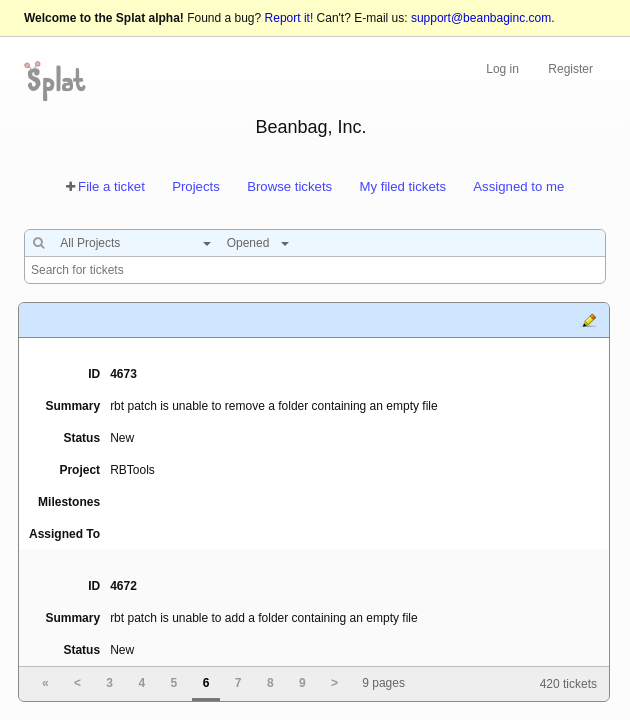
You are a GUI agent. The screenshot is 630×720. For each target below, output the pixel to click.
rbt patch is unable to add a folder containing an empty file (264, 618)
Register (570, 69)
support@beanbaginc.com (481, 18)
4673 (123, 374)
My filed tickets (403, 186)
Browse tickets (289, 186)
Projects (196, 186)
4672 (123, 586)
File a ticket (111, 186)
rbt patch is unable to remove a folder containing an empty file (274, 406)
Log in (502, 69)
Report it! (289, 18)
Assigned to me (518, 186)
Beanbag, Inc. (310, 127)
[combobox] (130, 243)
